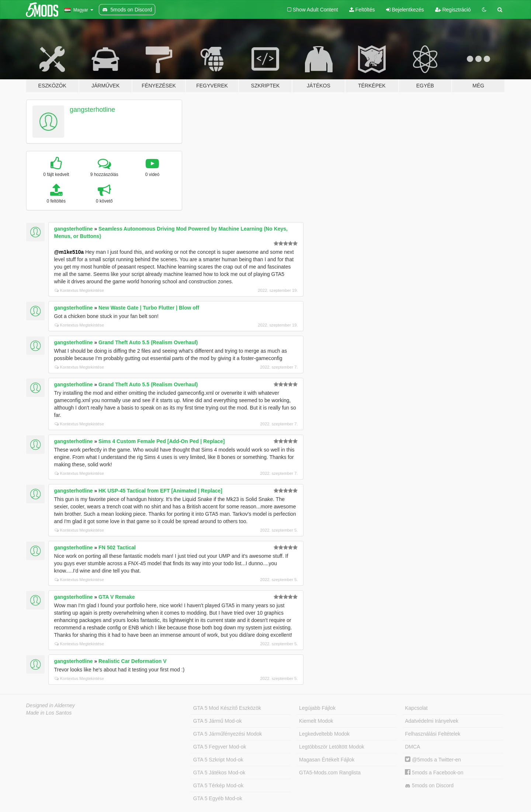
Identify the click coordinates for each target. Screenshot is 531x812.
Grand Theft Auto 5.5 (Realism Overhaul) (148, 342)
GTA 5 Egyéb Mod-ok (218, 798)
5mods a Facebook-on (434, 773)
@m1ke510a (69, 252)
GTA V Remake (117, 597)
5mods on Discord (429, 786)
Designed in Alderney (51, 705)
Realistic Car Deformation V (132, 661)
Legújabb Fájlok (317, 708)
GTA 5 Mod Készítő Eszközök (227, 708)
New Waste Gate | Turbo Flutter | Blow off (149, 308)
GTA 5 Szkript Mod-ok (218, 760)
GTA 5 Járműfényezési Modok (228, 734)
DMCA (412, 747)
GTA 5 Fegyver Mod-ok (220, 747)
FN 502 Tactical (117, 547)
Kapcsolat (416, 708)
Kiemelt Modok (316, 721)
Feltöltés (362, 10)
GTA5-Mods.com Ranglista (330, 773)
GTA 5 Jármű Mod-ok (218, 721)
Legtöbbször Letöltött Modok (332, 747)
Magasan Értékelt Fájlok (327, 760)
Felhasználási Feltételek (433, 734)
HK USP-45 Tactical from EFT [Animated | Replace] (160, 491)
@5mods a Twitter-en (433, 760)
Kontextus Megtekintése (79, 290)
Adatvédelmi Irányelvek (432, 721)
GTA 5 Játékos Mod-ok (219, 773)
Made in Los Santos (49, 713)
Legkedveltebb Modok (324, 734)
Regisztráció (453, 10)
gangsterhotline (92, 110)
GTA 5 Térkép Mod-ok (218, 785)
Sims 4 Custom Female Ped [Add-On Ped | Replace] (162, 441)
